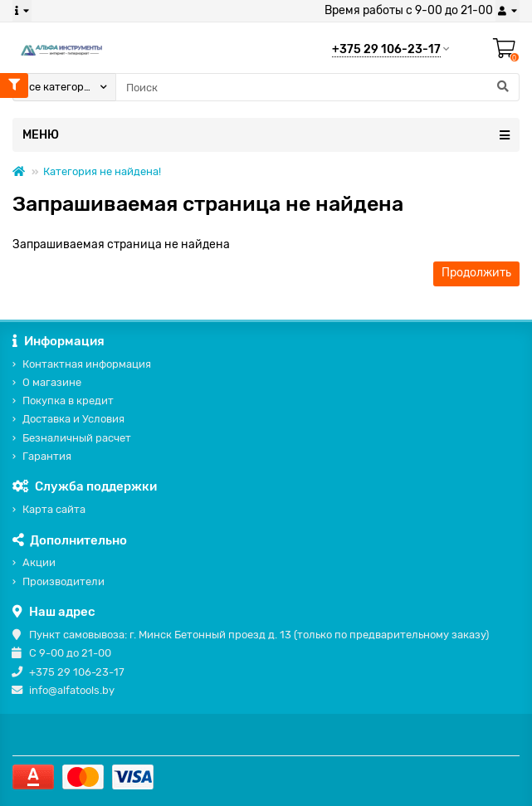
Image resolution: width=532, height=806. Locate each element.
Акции (39, 562)
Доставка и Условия (73, 419)
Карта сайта (54, 509)
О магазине (52, 382)
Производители (63, 581)
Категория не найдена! (102, 171)
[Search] (317, 87)
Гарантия (47, 456)
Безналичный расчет (77, 438)
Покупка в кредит (68, 401)
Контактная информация (87, 364)
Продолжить (476, 273)
